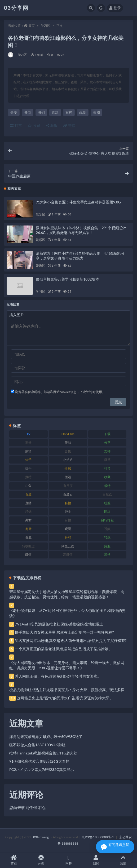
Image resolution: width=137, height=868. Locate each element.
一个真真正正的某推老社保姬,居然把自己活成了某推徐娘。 (63, 649)
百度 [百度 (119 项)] (28, 494)
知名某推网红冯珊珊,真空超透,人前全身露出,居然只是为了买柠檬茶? (71, 640)
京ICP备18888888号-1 (98, 837)
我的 (96, 860)
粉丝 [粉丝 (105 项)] (107, 503)
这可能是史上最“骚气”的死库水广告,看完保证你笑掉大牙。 (65, 698)
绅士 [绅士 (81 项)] (68, 512)
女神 (69, 112)
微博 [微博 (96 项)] (107, 460)
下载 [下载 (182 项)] (107, 434)
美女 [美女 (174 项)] (28, 520)
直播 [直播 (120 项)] (28, 503)
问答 (68, 860)
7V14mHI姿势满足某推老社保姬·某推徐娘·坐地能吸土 (59, 624)
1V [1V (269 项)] (28, 434)
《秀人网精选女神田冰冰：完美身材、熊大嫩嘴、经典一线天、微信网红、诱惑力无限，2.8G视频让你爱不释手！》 (67, 665)
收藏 (34, 125)
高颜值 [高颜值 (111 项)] (68, 555)
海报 (52, 125)
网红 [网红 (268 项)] (107, 512)
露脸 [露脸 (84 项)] (107, 546)
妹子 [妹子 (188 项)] (28, 460)
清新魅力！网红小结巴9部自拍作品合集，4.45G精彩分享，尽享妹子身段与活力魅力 (80, 256)
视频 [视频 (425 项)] (107, 529)
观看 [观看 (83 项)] (68, 529)
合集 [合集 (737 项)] (68, 451)
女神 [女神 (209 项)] (107, 451)
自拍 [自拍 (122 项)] (68, 520)
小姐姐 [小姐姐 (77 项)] (68, 460)
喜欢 (55, 112)
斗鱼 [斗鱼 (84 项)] (28, 486)
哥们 (41, 112)
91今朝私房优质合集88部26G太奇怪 (39, 761)
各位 (28, 112)
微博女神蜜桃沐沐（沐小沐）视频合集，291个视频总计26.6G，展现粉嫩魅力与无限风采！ (81, 230)
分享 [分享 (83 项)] (107, 442)
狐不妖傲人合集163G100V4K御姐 (37, 745)
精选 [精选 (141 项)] (28, 512)
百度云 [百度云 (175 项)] (68, 494)
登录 (115, 8)
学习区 (46, 26)
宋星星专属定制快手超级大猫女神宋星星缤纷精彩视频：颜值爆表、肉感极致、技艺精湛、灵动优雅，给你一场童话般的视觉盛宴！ (67, 594)
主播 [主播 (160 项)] (28, 442)
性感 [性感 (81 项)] (68, 468)
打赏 (16, 125)
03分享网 (16, 8)
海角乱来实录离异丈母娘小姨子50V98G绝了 (46, 736)
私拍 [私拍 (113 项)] (68, 503)
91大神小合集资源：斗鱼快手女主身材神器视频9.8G (78, 202)
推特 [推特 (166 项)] (28, 477)
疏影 (83, 112)
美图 (96, 112)
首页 (32, 26)
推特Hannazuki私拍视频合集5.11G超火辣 (43, 753)
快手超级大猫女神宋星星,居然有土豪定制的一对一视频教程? (64, 632)
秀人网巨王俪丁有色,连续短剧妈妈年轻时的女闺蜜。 (58, 676)
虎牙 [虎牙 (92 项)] (28, 529)
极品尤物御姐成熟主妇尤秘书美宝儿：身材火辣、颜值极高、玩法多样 (67, 690)
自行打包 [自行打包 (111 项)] (107, 520)
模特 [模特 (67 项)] (107, 486)
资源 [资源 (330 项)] (28, 537)
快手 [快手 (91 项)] (28, 468)
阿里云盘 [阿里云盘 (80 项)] (68, 546)
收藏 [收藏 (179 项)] (107, 477)
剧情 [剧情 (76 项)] (28, 451)
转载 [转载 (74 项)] (107, 537)
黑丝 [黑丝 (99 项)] (107, 555)
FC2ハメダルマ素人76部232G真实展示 (42, 769)
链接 (69, 125)
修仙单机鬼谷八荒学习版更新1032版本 (67, 279)
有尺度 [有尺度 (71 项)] (68, 486)
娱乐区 (40, 214)
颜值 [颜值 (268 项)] (28, 555)
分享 (14, 112)
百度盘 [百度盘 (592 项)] (107, 494)
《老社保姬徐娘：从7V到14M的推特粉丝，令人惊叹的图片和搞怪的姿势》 (67, 613)
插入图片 (17, 315)
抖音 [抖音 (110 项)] (107, 468)
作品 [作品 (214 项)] (68, 442)
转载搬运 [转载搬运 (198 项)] (28, 546)
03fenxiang (41, 837)
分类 (41, 860)
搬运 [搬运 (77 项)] (68, 477)
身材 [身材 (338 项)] (68, 537)
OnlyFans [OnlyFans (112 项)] (68, 434)
